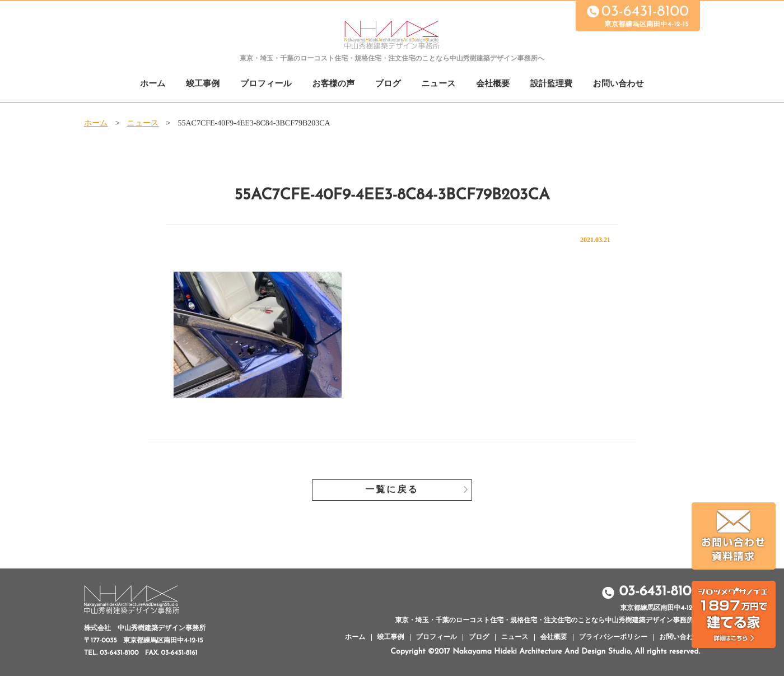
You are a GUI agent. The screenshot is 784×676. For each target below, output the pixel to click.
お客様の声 (333, 84)
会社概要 (493, 84)
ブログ (388, 84)
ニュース (439, 84)
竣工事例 (203, 84)
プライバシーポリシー (613, 637)
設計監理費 (551, 84)
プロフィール (266, 84)
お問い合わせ (619, 84)
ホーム (153, 84)
